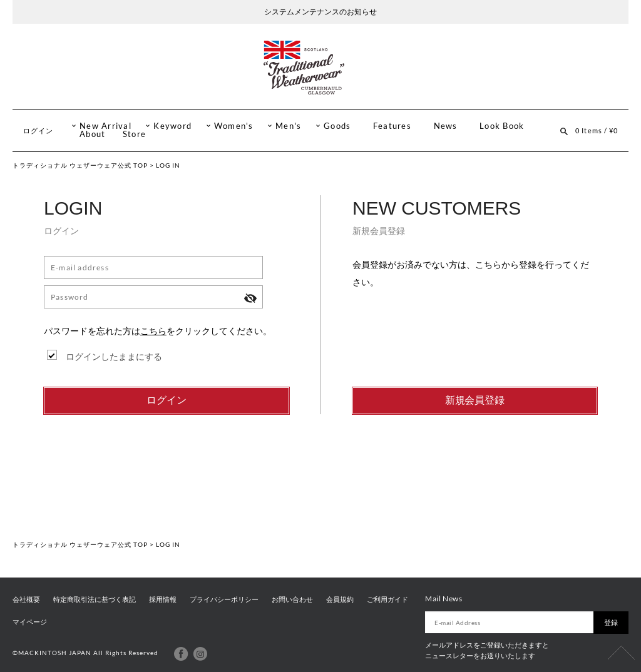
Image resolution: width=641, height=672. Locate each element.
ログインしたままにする (114, 356)
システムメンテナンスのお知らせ (320, 12)
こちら (153, 331)
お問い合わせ (292, 599)
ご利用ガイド (387, 599)
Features (392, 126)
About (92, 134)
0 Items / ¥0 (597, 130)
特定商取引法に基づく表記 (95, 599)
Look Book (502, 126)
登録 (611, 622)
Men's (288, 126)
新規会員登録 (475, 400)
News (446, 126)
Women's (234, 126)
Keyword (172, 126)
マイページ (30, 622)
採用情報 (163, 599)
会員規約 (340, 599)
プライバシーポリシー (224, 599)
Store (134, 134)
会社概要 (26, 599)
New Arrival (105, 126)
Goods (337, 126)
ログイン (38, 130)
